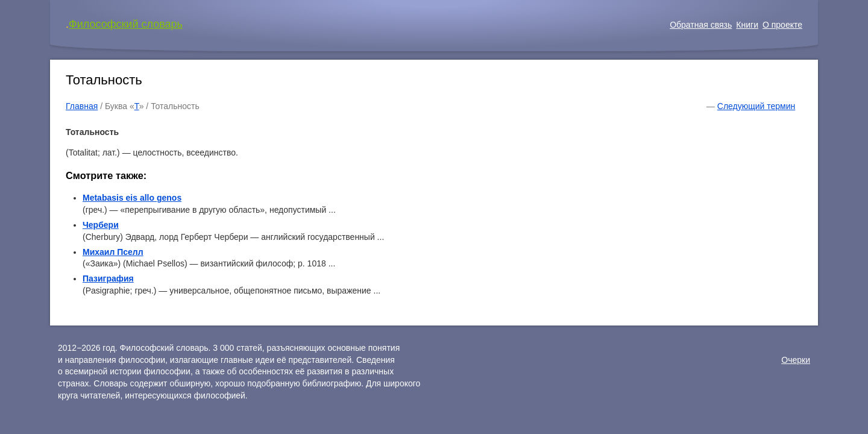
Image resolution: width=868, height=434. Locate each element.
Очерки (796, 360)
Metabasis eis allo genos (132, 198)
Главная (82, 106)
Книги (747, 25)
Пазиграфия (108, 278)
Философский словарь (126, 24)
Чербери (101, 225)
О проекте (782, 25)
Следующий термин (756, 106)
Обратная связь (701, 25)
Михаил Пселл (113, 252)
